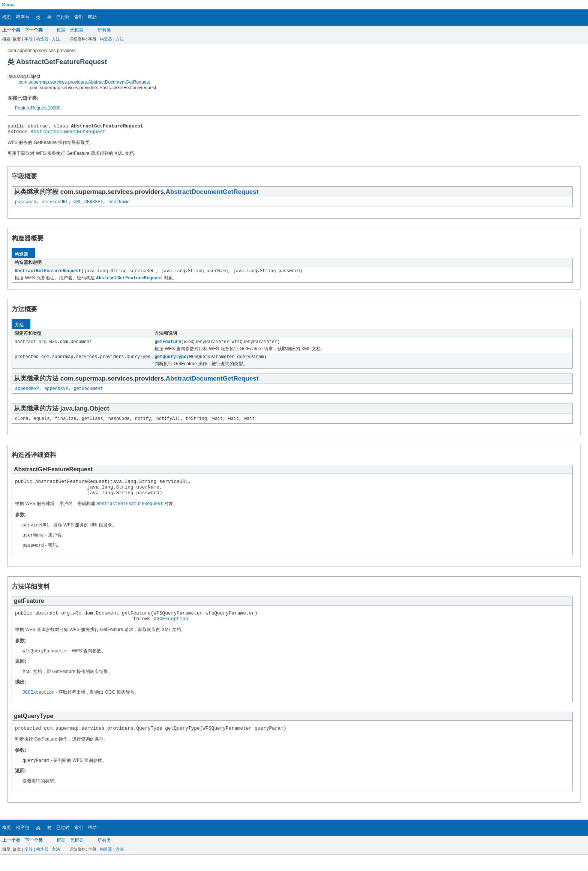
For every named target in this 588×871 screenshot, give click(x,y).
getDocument (88, 395)
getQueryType (170, 362)
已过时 (63, 17)
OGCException (171, 633)
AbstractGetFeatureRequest (48, 274)
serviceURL (55, 205)
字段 (28, 39)
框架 (61, 30)
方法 (56, 39)
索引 (79, 17)
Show (8, 5)
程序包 (22, 17)
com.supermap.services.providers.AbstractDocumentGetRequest (84, 82)
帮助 (92, 17)
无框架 (77, 30)
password (26, 205)
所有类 (104, 30)
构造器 (42, 39)
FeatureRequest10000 (38, 108)
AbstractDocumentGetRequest (68, 133)
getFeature (168, 346)
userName (119, 205)
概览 (7, 17)
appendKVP (27, 395)
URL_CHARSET (88, 205)
